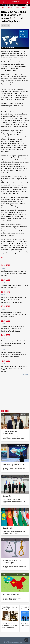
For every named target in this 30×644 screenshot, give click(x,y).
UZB (13, 5)
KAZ (2, 5)
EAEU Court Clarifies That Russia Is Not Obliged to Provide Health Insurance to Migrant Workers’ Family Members (14, 300)
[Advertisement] (15, 393)
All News (26, 375)
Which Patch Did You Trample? (10, 608)
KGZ (5, 5)
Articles (10, 8)
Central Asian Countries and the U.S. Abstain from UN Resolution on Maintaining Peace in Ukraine (13, 329)
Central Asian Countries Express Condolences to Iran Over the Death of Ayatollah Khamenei (14, 314)
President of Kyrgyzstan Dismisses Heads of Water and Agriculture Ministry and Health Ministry (14, 343)
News (3, 8)
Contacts (4, 639)
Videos (17, 8)
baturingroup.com (16, 643)
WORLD (16, 5)
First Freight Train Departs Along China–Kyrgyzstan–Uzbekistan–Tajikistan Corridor (14, 369)
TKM (10, 5)
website (14, 70)
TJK (8, 5)
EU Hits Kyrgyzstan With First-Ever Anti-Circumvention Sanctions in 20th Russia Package (14, 273)
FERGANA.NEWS (15, 2)
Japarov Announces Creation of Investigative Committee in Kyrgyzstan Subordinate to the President (14, 354)
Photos (24, 8)
